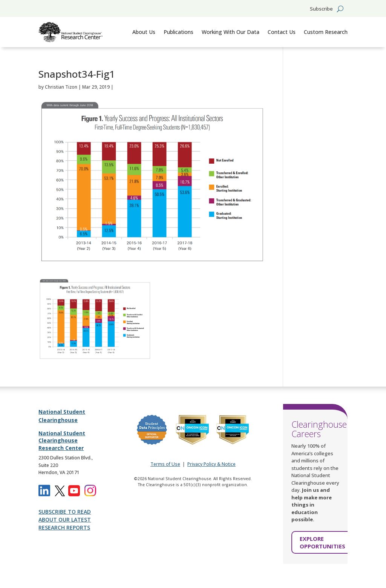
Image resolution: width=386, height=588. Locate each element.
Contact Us (282, 32)
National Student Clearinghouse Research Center (62, 441)
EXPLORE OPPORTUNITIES (322, 542)
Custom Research (326, 32)
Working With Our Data (231, 32)
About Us (144, 32)
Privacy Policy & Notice (211, 464)
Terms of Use (165, 464)
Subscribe (321, 9)
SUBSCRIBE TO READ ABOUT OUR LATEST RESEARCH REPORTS (65, 520)
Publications (178, 32)
